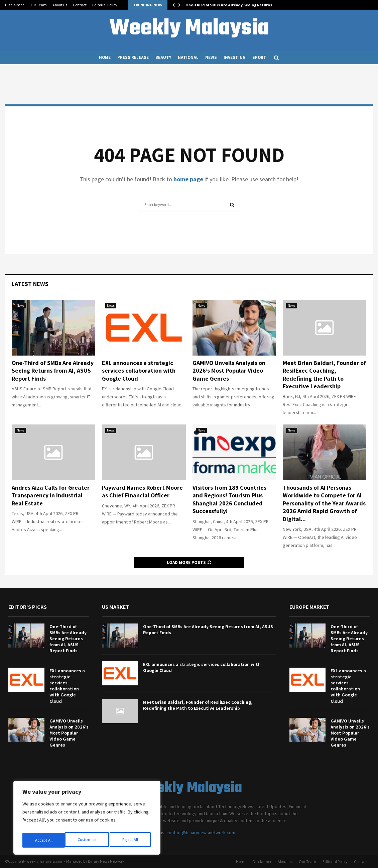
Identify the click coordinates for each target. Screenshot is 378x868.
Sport (259, 57)
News (211, 57)
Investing (235, 57)
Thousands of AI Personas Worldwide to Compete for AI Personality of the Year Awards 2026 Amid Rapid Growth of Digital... (324, 503)
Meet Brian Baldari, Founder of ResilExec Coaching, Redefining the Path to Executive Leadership (324, 374)
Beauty (163, 57)
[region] (87, 819)
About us (60, 5)
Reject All (88, 840)
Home (105, 57)
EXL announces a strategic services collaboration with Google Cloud (139, 371)
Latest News (30, 284)
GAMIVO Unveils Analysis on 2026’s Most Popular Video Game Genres (229, 371)
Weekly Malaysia (189, 29)
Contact (80, 5)
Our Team (38, 5)
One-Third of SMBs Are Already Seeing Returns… (231, 5)
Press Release (133, 57)
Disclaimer (14, 5)
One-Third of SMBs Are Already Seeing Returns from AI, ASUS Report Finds (53, 371)
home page (188, 179)
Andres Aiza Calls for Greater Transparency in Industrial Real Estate (51, 495)
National (188, 57)
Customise (44, 840)
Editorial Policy (105, 5)
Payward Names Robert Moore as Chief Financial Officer (142, 491)
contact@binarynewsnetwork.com (201, 833)
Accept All (131, 840)
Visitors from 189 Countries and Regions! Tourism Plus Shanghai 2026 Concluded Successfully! (229, 499)
